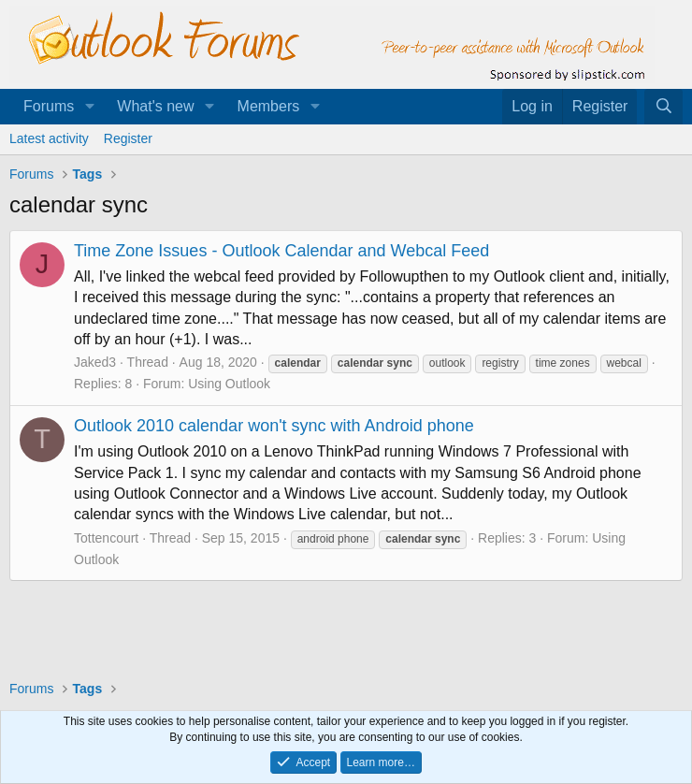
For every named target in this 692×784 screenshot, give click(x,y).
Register (128, 138)
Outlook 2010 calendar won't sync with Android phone (274, 426)
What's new (155, 106)
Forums (49, 106)
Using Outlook (229, 384)
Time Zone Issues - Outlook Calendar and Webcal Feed (281, 251)
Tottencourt (106, 538)
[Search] (663, 107)
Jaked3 (95, 362)
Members (269, 106)
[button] (89, 107)
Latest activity (49, 138)
